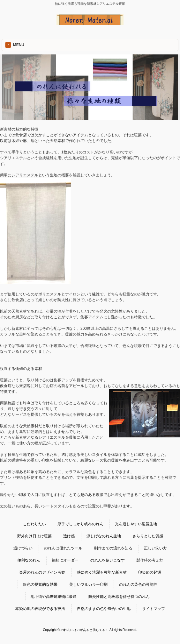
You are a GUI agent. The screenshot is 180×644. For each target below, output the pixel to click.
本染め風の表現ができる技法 (40, 609)
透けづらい (23, 548)
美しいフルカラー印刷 (88, 584)
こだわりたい (34, 524)
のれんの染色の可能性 (138, 584)
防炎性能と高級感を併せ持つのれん (119, 597)
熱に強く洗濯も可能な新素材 (102, 572)
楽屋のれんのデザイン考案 (42, 572)
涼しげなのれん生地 (104, 536)
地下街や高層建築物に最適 (54, 597)
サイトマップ (154, 609)
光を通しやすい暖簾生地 (136, 524)
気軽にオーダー (65, 560)
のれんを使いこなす (108, 560)
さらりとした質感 (148, 536)
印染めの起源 (150, 572)
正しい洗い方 (155, 548)
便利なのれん (29, 560)
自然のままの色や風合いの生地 (104, 609)
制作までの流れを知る (113, 548)
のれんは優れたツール (63, 548)
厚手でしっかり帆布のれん (80, 524)
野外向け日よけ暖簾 (34, 536)
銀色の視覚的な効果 (40, 584)
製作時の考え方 (150, 560)
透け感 (69, 536)
